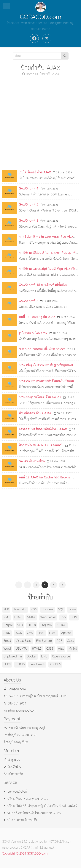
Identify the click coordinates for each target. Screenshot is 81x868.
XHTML (61, 625)
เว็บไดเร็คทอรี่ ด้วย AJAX (35, 173)
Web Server (48, 617)
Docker (32, 657)
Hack (41, 633)
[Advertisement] (40, 123)
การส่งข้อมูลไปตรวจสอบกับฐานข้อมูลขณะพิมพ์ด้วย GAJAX (46, 368)
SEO (20, 625)
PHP (6, 610)
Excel (53, 633)
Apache (66, 633)
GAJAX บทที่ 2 (28, 301)
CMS (30, 633)
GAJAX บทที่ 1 (28, 221)
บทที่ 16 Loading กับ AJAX (37, 317)
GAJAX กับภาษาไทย (32, 462)
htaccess (47, 610)
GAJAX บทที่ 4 (28, 189)
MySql (73, 649)
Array (7, 633)
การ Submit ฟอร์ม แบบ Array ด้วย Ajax (46, 237)
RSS (63, 617)
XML (7, 617)
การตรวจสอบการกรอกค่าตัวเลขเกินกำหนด (46, 381)
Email (7, 641)
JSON (19, 633)
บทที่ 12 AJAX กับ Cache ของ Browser (45, 478)
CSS (34, 610)
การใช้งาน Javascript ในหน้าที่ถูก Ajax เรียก (48, 269)
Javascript (20, 610)
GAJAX (31, 617)
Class (70, 641)
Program (46, 625)
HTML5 (37, 649)
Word (7, 649)
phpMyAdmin (13, 657)
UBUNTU (21, 649)
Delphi (8, 625)
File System (44, 641)
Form (72, 610)
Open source (61, 657)
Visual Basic (24, 641)
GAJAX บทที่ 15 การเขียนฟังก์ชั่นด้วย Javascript (43, 288)
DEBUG (20, 664)
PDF (59, 641)
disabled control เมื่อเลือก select (42, 349)
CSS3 (50, 649)
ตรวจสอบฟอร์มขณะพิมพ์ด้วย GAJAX (43, 429)
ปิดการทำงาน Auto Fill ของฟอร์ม (41, 445)
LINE (44, 657)
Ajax (61, 649)
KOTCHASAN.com (60, 842)
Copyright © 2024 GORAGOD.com (25, 854)
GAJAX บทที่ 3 (28, 205)
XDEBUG (55, 664)
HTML (18, 617)
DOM (74, 617)
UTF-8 (32, 625)
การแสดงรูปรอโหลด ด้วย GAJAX (40, 397)
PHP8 (7, 664)
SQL (61, 610)
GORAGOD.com (41, 17)
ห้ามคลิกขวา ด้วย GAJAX (35, 413)
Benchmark (37, 664)
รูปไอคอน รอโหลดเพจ (33, 333)
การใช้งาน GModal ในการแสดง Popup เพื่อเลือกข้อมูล (48, 256)
